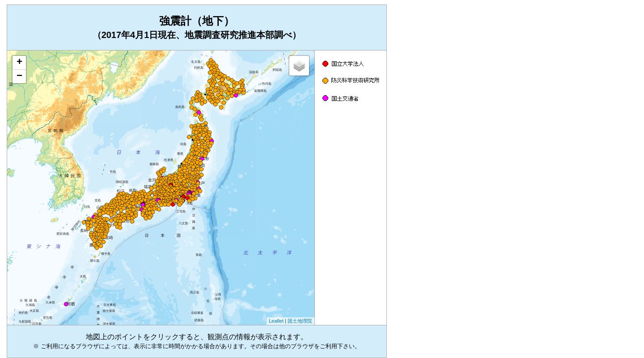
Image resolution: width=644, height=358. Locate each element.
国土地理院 (300, 321)
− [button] (19, 76)
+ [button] (19, 63)
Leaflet (276, 321)
